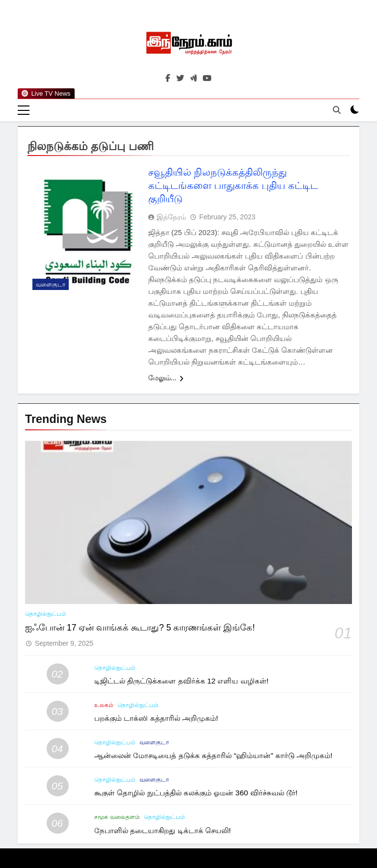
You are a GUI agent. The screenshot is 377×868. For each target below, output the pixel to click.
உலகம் (104, 705)
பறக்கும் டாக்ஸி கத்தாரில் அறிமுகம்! (156, 718)
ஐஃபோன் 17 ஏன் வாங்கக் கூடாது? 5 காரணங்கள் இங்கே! (140, 628)
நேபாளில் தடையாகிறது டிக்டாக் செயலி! (162, 830)
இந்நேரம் (171, 217)
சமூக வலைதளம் (117, 817)
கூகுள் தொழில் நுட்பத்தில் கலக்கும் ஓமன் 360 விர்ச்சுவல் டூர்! (196, 793)
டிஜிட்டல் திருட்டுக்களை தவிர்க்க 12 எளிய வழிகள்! (181, 681)
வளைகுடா (51, 285)
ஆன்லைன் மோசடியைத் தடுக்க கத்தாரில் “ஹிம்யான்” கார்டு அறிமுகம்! (213, 755)
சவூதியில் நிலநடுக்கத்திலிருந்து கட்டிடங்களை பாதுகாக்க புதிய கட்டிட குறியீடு (233, 185)
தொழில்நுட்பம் (46, 614)
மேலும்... (166, 378)
